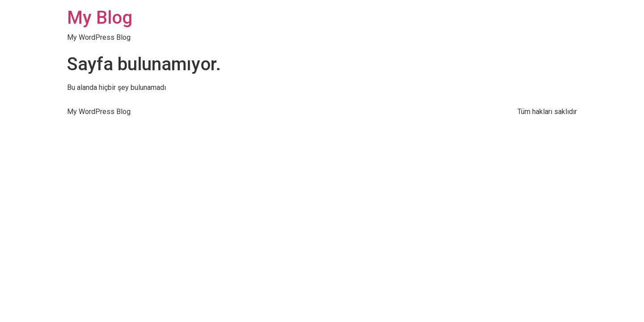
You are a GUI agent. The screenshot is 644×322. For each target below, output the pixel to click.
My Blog (100, 18)
